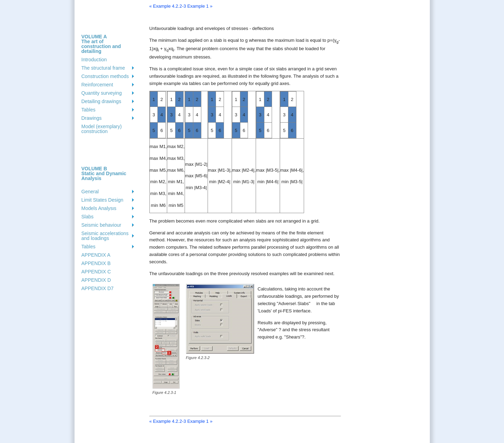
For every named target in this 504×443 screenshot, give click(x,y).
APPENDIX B (96, 263)
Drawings (92, 118)
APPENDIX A (96, 255)
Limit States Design (103, 200)
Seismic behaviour (101, 225)
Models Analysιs (99, 208)
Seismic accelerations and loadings (105, 236)
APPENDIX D (96, 280)
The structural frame (103, 68)
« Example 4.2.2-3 (168, 6)
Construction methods (105, 76)
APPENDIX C (96, 272)
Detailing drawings (101, 101)
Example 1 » (200, 6)
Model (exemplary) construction (102, 129)
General (90, 192)
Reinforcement (97, 85)
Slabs (88, 217)
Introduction (94, 60)
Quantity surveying (102, 93)
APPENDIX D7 (98, 288)
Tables (88, 110)
